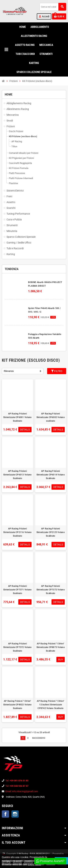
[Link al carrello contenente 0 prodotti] (59, 16)
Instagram (15, 814)
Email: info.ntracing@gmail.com (22, 791)
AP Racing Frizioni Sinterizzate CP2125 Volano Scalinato (51, 532)
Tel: (17, 781)
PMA (8, 857)
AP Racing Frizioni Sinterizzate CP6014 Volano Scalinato (51, 475)
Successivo (40, 738)
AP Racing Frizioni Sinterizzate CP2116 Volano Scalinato (17, 532)
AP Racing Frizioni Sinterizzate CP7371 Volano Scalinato (17, 590)
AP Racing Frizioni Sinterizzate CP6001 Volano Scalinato (17, 417)
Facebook (5, 814)
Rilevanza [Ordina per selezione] (9, 371)
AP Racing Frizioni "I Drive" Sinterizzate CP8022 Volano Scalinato (17, 705)
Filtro (57, 371)
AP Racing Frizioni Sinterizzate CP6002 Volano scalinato (51, 417)
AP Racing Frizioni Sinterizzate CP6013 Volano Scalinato (17, 475)
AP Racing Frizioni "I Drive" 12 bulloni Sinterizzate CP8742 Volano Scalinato (51, 705)
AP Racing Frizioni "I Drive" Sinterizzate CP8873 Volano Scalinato (51, 647)
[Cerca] (53, 7)
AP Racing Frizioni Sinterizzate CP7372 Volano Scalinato (51, 590)
